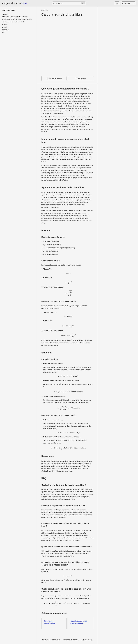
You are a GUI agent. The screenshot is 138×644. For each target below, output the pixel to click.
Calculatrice (6, 14)
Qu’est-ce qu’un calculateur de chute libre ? (15, 17)
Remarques (6, 30)
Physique (45, 10)
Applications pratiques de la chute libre (14, 22)
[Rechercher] (69, 3)
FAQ (4, 32)
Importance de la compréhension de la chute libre (17, 19)
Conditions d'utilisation (71, 640)
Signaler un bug (87, 640)
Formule (5, 25)
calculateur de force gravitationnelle (62, 499)
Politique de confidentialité (51, 640)
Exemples (5, 27)
